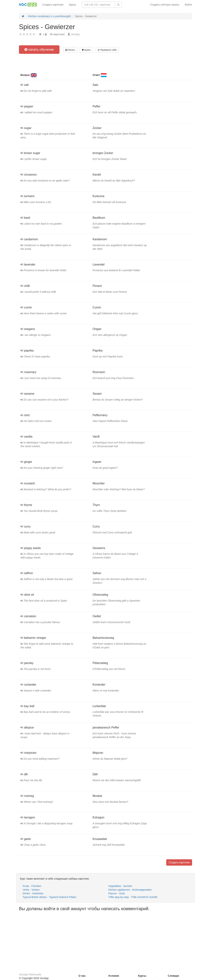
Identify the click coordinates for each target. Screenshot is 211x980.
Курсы (73, 5)
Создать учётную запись (165, 5)
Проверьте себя (107, 50)
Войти (188, 5)
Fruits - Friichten (32, 886)
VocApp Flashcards (30, 974)
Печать (70, 50)
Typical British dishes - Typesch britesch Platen (50, 897)
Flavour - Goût (116, 893)
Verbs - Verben (31, 890)
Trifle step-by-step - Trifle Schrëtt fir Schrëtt (133, 897)
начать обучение (39, 50)
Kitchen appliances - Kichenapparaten (130, 890)
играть (86, 50)
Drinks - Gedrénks (33, 893)
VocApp (75, 34)
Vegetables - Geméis (120, 886)
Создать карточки (53, 5)
